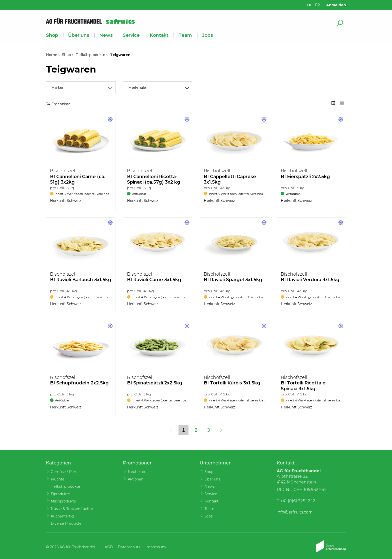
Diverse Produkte (66, 523)
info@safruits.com (295, 512)
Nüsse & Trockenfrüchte (72, 509)
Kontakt (159, 35)
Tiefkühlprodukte (90, 55)
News (106, 35)
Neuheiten (137, 472)
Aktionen (136, 479)
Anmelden (336, 5)
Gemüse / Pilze (64, 472)
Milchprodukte (63, 501)
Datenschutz (129, 547)
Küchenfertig (62, 516)
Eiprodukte (60, 494)
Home (52, 55)
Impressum (156, 547)
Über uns (79, 35)
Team (185, 35)
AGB (109, 547)
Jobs (207, 35)
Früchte (58, 479)
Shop (52, 35)
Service (131, 35)
